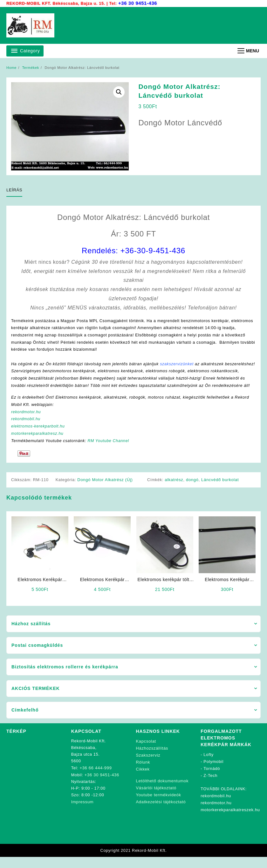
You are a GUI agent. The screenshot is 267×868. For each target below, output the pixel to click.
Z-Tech (211, 786)
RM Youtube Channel (111, 451)
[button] (119, 92)
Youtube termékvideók (159, 804)
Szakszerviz (148, 766)
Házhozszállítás (152, 759)
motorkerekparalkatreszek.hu (230, 819)
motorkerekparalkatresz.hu (38, 444)
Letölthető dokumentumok (162, 790)
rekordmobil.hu (26, 429)
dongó (193, 491)
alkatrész (175, 491)
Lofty (209, 766)
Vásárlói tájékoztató (156, 797)
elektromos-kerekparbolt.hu (39, 437)
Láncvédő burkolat (221, 491)
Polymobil (214, 772)
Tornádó (212, 779)
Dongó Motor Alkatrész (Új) (106, 491)
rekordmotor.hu (27, 422)
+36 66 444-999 (96, 779)
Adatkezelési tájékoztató (161, 810)
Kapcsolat (146, 752)
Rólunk (143, 772)
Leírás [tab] (14, 190)
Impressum (82, 812)
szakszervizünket (181, 365)
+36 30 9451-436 (139, 3)
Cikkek (143, 779)
